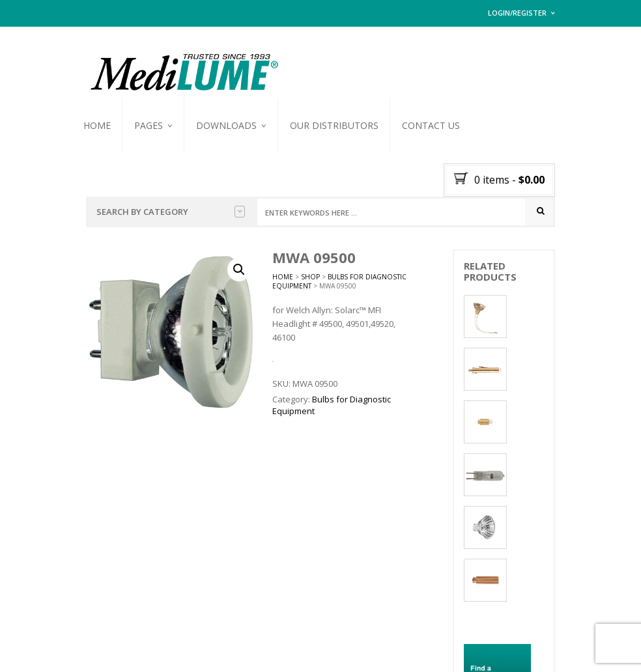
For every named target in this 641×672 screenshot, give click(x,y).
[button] (239, 270)
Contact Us (431, 125)
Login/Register (517, 13)
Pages (149, 125)
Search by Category (171, 212)
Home (97, 125)
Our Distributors (334, 125)
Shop (310, 277)
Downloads (226, 125)
